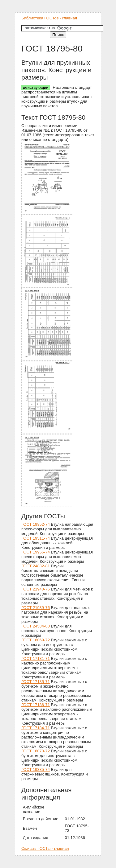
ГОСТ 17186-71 (36, 705)
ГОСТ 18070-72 (36, 751)
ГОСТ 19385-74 (36, 769)
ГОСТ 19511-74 (36, 538)
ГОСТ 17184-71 (36, 728)
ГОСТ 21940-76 (36, 589)
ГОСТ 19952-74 (36, 524)
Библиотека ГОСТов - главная (49, 18)
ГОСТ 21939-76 (36, 608)
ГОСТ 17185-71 (36, 682)
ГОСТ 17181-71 (36, 658)
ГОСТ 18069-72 (36, 640)
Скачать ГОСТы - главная (45, 848)
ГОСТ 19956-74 (36, 552)
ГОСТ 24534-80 (36, 626)
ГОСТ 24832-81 (36, 566)
